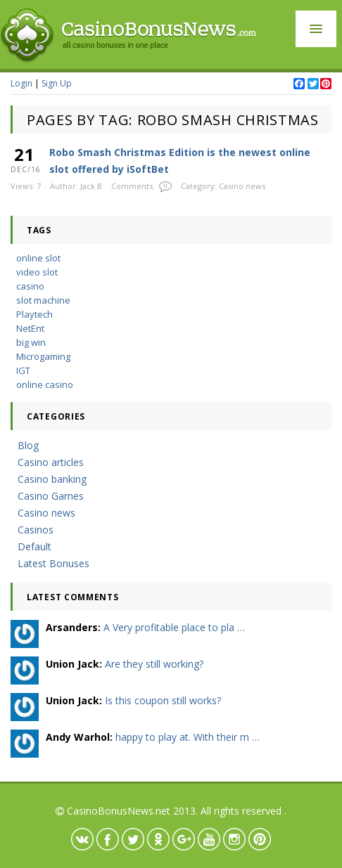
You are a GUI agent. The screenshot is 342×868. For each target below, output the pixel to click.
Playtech (34, 314)
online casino (45, 384)
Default (34, 546)
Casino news (242, 186)
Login (21, 83)
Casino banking (52, 479)
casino (30, 286)
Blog (28, 445)
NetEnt (30, 328)
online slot (38, 258)
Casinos (36, 530)
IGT (23, 370)
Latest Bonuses (53, 563)
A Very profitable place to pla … (174, 627)
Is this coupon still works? (163, 700)
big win (31, 342)
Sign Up (57, 83)
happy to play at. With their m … (188, 737)
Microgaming (43, 356)
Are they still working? (154, 664)
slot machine (43, 300)
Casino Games (51, 496)
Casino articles (51, 462)
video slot (37, 272)
